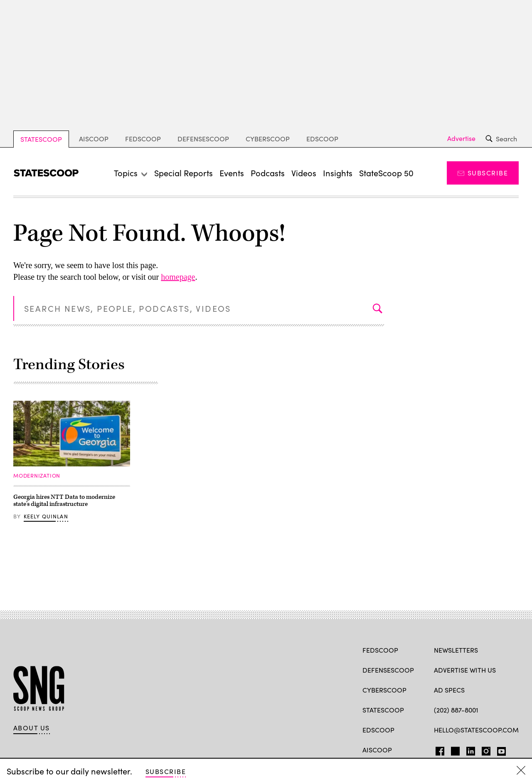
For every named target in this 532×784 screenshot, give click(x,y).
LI (467, 749)
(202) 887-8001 (456, 710)
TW (454, 749)
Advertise (461, 138)
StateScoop (41, 139)
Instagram (486, 749)
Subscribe (483, 173)
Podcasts (268, 173)
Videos (304, 173)
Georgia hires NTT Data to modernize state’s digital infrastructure (64, 501)
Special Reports (183, 173)
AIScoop (94, 139)
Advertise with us (465, 670)
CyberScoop (268, 139)
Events (232, 173)
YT (499, 749)
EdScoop (322, 139)
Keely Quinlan (46, 516)
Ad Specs (449, 690)
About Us (32, 728)
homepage (178, 277)
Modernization (37, 476)
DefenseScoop (203, 139)
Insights (338, 173)
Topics (126, 173)
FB (438, 749)
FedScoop (143, 139)
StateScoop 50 (386, 173)
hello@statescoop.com (476, 730)
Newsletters (456, 650)
